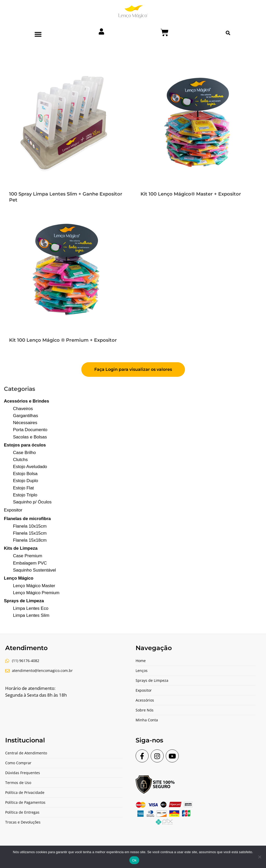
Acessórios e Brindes (26, 401)
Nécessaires (25, 423)
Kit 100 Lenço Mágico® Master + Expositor (191, 194)
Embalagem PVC (30, 563)
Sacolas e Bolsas (30, 437)
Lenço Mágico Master (34, 586)
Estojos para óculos (25, 445)
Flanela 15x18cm (30, 540)
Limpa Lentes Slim (31, 615)
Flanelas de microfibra (27, 519)
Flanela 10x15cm (30, 526)
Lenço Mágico (19, 578)
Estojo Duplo (25, 481)
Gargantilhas (25, 416)
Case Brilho (24, 453)
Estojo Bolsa (25, 474)
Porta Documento (30, 430)
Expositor (13, 510)
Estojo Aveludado (30, 467)
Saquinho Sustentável (34, 570)
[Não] (260, 857)
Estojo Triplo (25, 495)
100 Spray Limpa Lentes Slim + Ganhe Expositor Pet (66, 197)
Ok (134, 860)
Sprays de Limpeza (24, 601)
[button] (38, 34)
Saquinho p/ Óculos (32, 502)
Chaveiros (23, 409)
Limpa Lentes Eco (31, 608)
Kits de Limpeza (21, 548)
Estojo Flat (23, 488)
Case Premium (28, 556)
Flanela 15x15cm (30, 533)
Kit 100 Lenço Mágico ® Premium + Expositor (63, 340)
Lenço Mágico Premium (36, 593)
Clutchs (20, 460)
